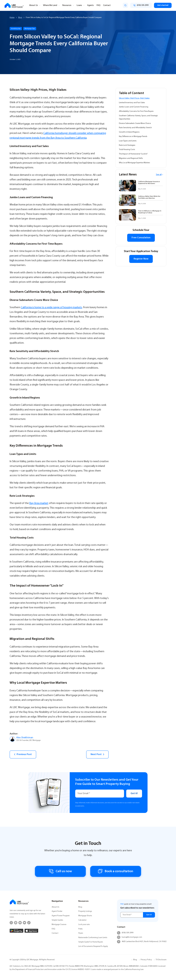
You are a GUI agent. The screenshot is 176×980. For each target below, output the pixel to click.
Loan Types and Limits (128, 141)
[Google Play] (16, 931)
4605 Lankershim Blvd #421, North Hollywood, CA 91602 (142, 942)
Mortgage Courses (59, 925)
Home (12, 18)
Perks (81, 929)
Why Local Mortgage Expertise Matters (134, 163)
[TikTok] (29, 923)
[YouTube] (24, 923)
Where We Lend (50, 5)
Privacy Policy (146, 960)
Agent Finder (57, 911)
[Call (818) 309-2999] (141, 5)
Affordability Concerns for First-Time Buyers (136, 111)
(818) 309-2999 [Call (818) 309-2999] (125, 933)
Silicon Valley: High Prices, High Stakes (134, 98)
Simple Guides (57, 920)
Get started (163, 5)
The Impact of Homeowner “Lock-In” (133, 154)
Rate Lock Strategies (127, 145)
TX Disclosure (161, 960)
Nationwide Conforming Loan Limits (93, 938)
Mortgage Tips (30, 29)
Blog (20, 18)
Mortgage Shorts (85, 916)
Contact (107, 5)
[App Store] (31, 931)
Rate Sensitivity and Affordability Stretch (135, 128)
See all (159, 175)
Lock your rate (84, 925)
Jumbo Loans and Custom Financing (134, 107)
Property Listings (85, 911)
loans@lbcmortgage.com (130, 937)
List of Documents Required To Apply (93, 946)
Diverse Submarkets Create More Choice (135, 123)
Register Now (141, 259)
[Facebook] (20, 923)
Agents (90, 5)
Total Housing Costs (127, 150)
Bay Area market (39, 503)
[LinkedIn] (16, 923)
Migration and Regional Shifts (131, 158)
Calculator (82, 920)
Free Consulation (141, 238)
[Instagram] (11, 923)
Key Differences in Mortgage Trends (133, 136)
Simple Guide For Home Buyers (91, 942)
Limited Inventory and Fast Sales (132, 103)
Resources (67, 5)
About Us (33, 5)
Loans (79, 5)
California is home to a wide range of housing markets (51, 307)
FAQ (98, 5)
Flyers (81, 933)
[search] (125, 5)
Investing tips (16, 29)
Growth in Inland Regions (129, 132)
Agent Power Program (61, 916)
